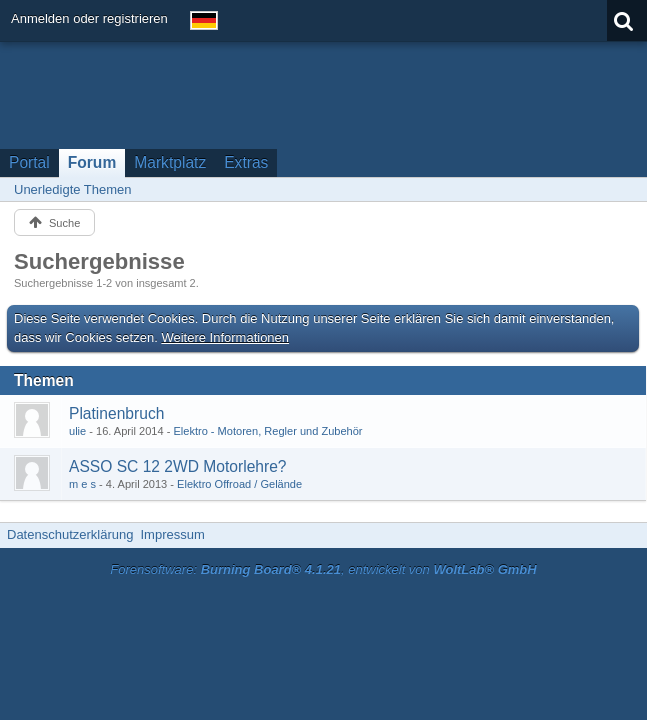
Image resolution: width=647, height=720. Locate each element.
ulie (77, 431)
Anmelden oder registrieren (89, 18)
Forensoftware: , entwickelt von (323, 569)
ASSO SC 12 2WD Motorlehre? (178, 466)
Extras (246, 162)
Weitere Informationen (225, 337)
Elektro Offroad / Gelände (239, 484)
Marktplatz (170, 162)
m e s (82, 484)
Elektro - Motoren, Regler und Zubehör (267, 431)
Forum (92, 162)
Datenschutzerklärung (70, 534)
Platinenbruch (116, 413)
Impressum (172, 534)
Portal (29, 162)
